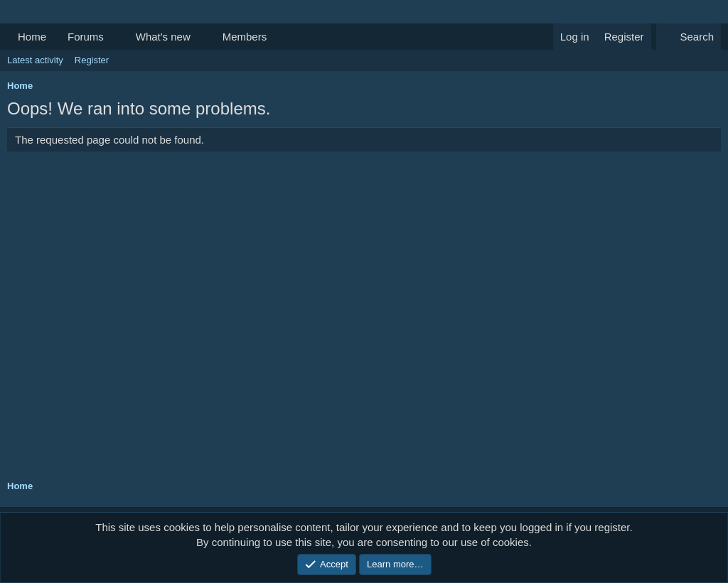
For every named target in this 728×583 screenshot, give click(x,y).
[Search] (689, 37)
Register (92, 60)
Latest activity (35, 60)
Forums (86, 37)
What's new (163, 37)
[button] (115, 37)
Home (32, 37)
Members (245, 37)
